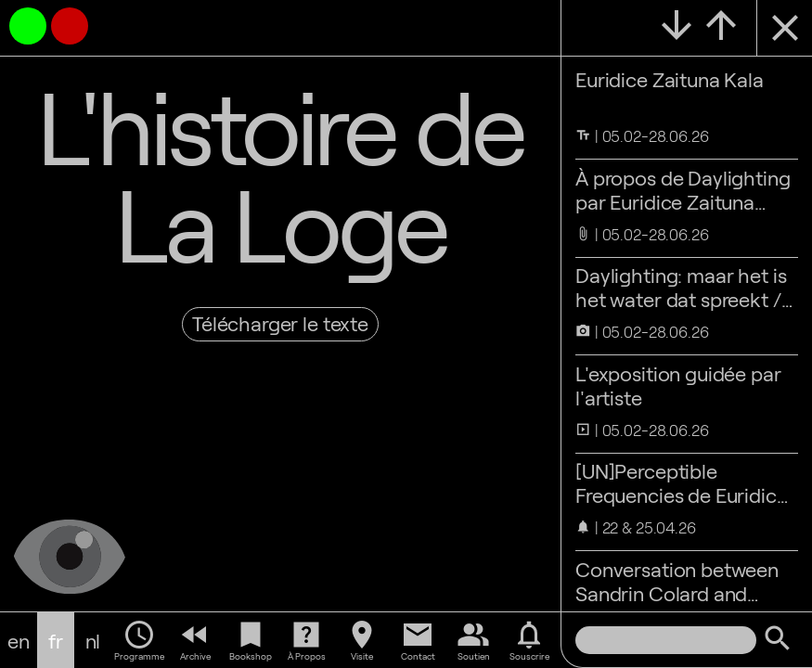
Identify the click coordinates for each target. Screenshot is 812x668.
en (19, 640)
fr (56, 640)
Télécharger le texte (280, 323)
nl (93, 640)
